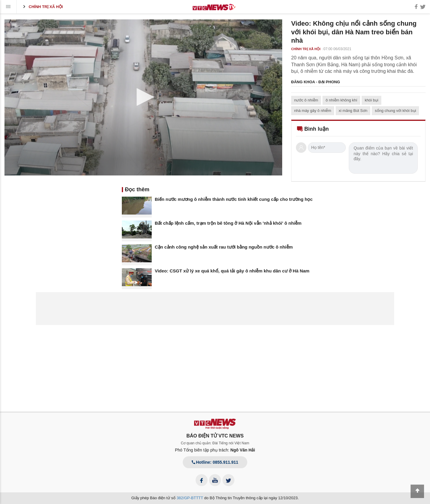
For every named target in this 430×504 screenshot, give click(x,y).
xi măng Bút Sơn (353, 111)
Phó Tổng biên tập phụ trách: (215, 450)
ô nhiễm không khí (341, 100)
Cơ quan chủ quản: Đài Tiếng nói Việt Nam (215, 443)
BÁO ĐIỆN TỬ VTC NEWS (215, 436)
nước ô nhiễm (306, 100)
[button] (143, 97)
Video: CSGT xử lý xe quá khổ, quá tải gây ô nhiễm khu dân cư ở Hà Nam (232, 271)
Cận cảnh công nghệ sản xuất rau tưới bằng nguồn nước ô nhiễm (224, 247)
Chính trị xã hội (42, 7)
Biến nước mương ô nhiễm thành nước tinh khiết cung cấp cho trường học (234, 199)
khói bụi (371, 100)
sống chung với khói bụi (395, 111)
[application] (143, 97)
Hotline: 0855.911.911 (215, 462)
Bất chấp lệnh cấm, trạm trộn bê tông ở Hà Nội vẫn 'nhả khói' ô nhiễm (228, 223)
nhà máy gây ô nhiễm (313, 111)
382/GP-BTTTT (190, 498)
